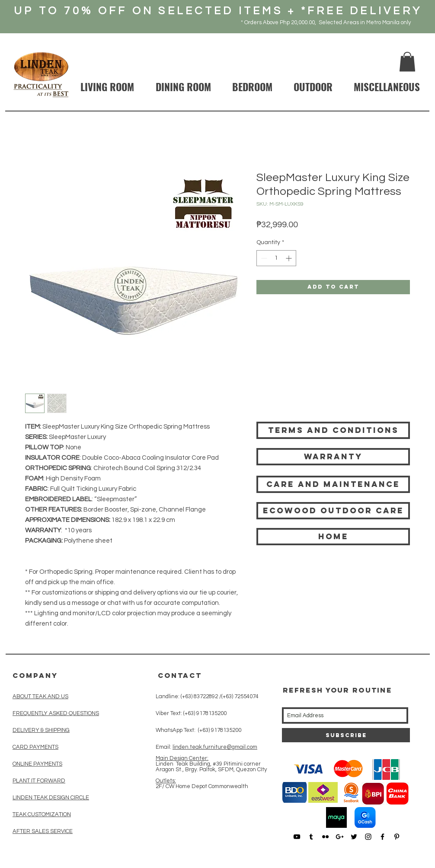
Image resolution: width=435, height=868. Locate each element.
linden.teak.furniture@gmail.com (215, 747)
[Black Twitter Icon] (354, 837)
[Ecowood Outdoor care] (333, 511)
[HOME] (333, 537)
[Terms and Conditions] (333, 430)
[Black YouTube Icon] (297, 837)
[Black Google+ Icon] (340, 837)
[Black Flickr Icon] (325, 837)
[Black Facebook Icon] (382, 837)
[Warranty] (333, 457)
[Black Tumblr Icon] (311, 837)
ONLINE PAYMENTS (37, 764)
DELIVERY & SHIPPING (41, 730)
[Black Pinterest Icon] (397, 837)
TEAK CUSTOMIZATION (42, 814)
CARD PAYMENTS (35, 747)
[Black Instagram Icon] (368, 837)
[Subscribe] (346, 735)
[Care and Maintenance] (333, 484)
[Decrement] (263, 258)
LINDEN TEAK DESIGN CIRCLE (51, 798)
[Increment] (289, 258)
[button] (407, 62)
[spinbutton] (276, 258)
